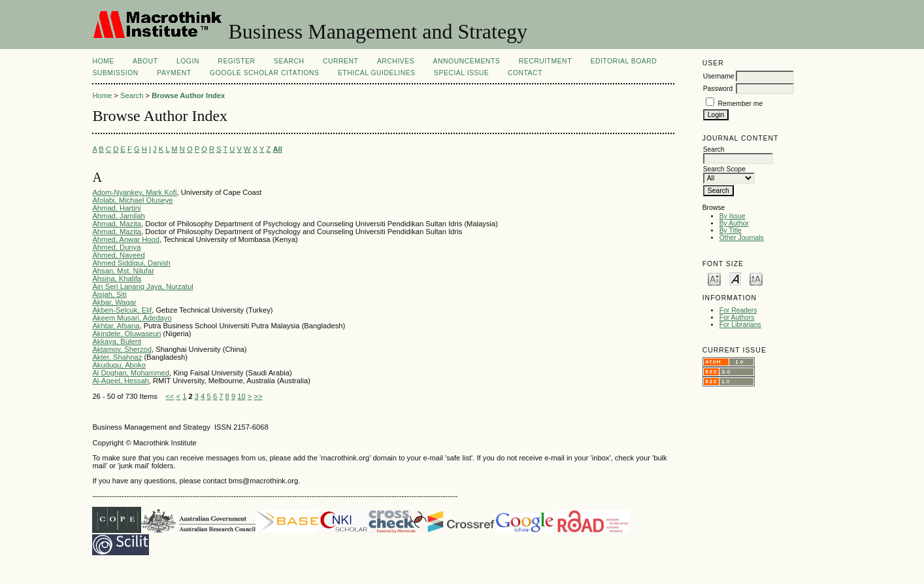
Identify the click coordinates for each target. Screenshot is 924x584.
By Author (734, 223)
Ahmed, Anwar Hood (126, 239)
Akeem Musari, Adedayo (132, 318)
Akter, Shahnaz (117, 357)
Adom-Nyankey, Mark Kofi (134, 192)
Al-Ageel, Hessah (120, 381)
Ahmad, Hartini (116, 208)
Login (188, 61)
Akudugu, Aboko (119, 365)
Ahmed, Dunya (116, 247)
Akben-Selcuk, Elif (122, 310)
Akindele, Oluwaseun (126, 334)
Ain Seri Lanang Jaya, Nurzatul (142, 286)
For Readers (738, 310)
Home (103, 61)
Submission (115, 73)
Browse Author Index (188, 95)
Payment (174, 73)
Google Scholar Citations (264, 73)
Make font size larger (756, 278)
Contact (525, 73)
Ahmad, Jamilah (118, 216)
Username (719, 76)
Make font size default (735, 278)
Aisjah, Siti (109, 294)
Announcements (467, 61)
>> (258, 396)
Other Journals (742, 238)
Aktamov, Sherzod (122, 349)
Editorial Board (623, 61)
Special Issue (461, 73)
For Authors (737, 318)
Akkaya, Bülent (117, 341)
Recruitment (545, 61)
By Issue (733, 216)
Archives (396, 61)
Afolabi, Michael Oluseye (132, 200)
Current (340, 61)
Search (289, 61)
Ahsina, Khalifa (117, 279)
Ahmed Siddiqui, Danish (131, 263)
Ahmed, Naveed (118, 255)
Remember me (741, 104)
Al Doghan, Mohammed (131, 373)
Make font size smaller (714, 278)
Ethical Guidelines (377, 73)
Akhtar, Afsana (116, 326)
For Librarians (740, 325)
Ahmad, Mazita (117, 224)
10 (241, 396)
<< (170, 396)
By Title (731, 231)
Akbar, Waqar (114, 302)
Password (718, 89)
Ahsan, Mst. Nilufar (123, 271)
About (145, 61)
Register (236, 61)
